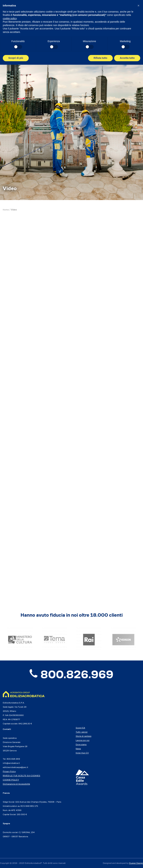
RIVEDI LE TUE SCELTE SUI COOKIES (21, 776)
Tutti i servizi (82, 732)
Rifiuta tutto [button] (100, 58)
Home (6, 210)
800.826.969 (71, 674)
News (78, 749)
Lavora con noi (83, 740)
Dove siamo (81, 744)
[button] (138, 6)
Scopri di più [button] (16, 58)
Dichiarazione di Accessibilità (16, 784)
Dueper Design (136, 863)
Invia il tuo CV (82, 753)
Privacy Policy (9, 771)
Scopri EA (80, 728)
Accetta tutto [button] (127, 58)
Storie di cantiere (84, 736)
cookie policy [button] (10, 18)
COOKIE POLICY (11, 780)
